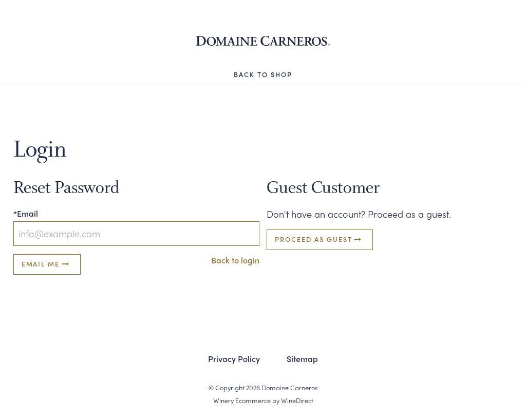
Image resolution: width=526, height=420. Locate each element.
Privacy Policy (234, 359)
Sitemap (302, 359)
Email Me (47, 264)
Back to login (235, 260)
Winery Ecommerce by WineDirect (263, 400)
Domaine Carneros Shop (263, 41)
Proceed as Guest (320, 239)
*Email (26, 213)
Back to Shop (263, 74)
